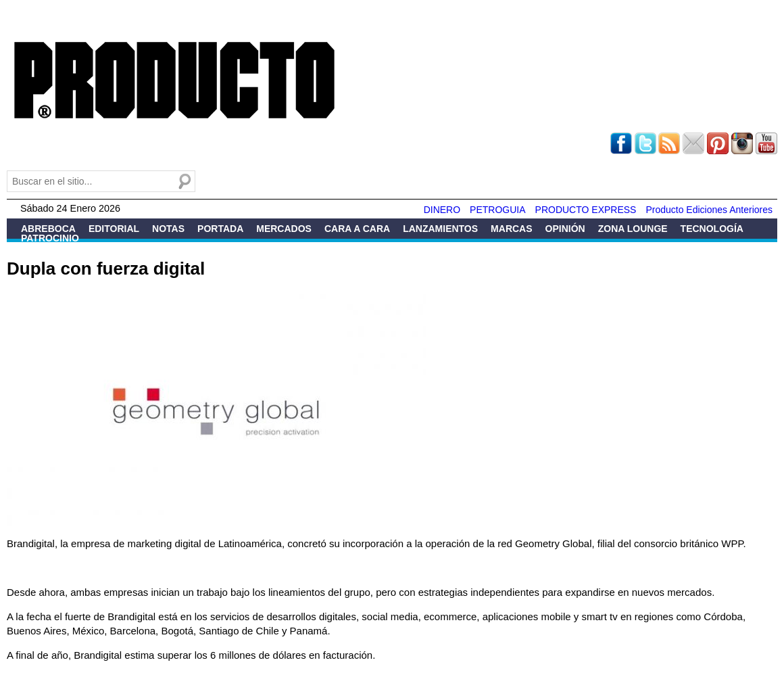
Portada (220, 229)
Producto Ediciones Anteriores (709, 210)
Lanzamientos (440, 229)
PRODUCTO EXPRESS (586, 210)
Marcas (511, 229)
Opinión (565, 229)
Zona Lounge (633, 229)
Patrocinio (50, 238)
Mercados (284, 229)
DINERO (442, 210)
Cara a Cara (357, 229)
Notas (168, 229)
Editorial (114, 229)
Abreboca (48, 229)
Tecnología (712, 229)
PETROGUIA (497, 210)
